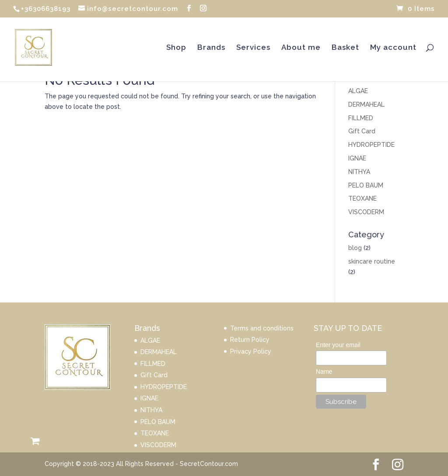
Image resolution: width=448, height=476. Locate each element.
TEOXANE (362, 198)
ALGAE (358, 91)
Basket (345, 48)
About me (301, 48)
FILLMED (361, 118)
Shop (176, 48)
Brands (211, 48)
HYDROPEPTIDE (371, 145)
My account (393, 48)
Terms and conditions (262, 328)
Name (324, 372)
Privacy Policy (251, 351)
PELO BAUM (366, 185)
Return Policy (250, 340)
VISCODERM (366, 212)
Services (253, 48)
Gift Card (362, 131)
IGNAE (357, 158)
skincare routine (372, 261)
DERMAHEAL (366, 104)
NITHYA (359, 172)
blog (355, 248)
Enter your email (338, 345)
